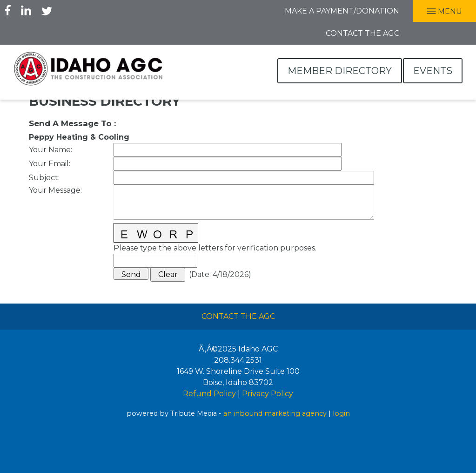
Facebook (8, 10)
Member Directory (340, 71)
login (341, 413)
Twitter (47, 10)
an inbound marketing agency (275, 413)
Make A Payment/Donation (342, 11)
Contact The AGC (238, 316)
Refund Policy (209, 394)
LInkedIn (26, 10)
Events (433, 71)
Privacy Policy (268, 394)
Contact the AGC (362, 33)
